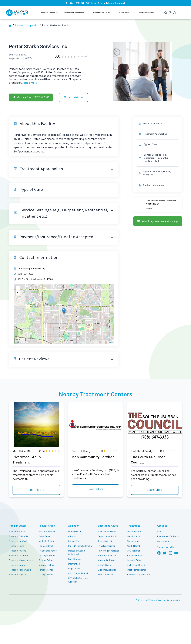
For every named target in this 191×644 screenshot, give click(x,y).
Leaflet (110, 343)
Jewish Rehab (134, 551)
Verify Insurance (165, 541)
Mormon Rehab (135, 560)
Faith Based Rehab (136, 565)
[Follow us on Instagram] (170, 553)
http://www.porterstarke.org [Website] (32, 269)
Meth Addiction (105, 565)
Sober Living (133, 541)
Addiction (73, 526)
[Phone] (31, 97)
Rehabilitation (134, 537)
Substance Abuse (106, 526)
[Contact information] (158, 185)
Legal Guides (74, 569)
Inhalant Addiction (106, 560)
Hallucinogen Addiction (109, 551)
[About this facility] (158, 124)
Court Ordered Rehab (78, 574)
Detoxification (134, 532)
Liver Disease (75, 559)
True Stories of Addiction (169, 537)
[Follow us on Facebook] (159, 553)
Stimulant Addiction (107, 532)
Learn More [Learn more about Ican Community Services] (96, 489)
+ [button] (18, 288)
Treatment (133, 526)
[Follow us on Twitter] (165, 553)
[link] (158, 134)
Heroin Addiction (106, 575)
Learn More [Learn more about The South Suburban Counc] (155, 490)
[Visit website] (73, 97)
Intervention (74, 564)
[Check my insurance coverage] (158, 221)
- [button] (18, 293)
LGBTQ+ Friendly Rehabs (80, 546)
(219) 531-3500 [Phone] (26, 274)
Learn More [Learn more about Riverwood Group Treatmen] (36, 490)
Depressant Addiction (108, 537)
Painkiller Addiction (107, 546)
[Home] (11, 26)
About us (162, 526)
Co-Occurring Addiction (138, 575)
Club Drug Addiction (107, 570)
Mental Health (75, 532)
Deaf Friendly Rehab (137, 570)
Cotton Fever (74, 541)
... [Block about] (29, 83)
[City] (34, 26)
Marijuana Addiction (107, 556)
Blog (159, 532)
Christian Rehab (135, 556)
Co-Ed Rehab (134, 546)
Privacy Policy (173, 601)
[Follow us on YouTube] (176, 553)
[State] (20, 26)
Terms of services (158, 601)
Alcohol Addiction (106, 541)
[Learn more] (158, 204)
